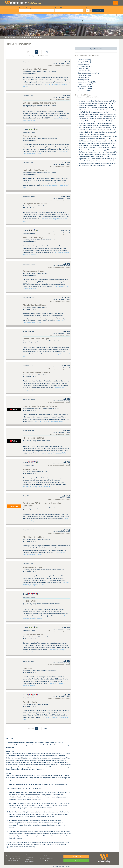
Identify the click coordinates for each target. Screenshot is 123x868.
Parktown (85, 89)
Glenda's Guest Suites (33, 635)
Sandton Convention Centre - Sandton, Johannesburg (99, 130)
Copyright (30, 857)
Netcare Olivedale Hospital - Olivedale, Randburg (97, 110)
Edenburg (84, 75)
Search (98, 11)
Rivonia (84, 78)
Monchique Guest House (34, 537)
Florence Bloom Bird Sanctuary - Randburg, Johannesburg (100, 114)
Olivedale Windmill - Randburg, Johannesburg (96, 105)
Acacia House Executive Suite (36, 373)
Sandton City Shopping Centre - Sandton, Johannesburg (100, 132)
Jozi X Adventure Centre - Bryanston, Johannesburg (99, 128)
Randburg (85, 60)
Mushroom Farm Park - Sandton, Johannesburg (97, 145)
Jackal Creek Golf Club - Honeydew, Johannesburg (98, 154)
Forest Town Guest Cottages (36, 339)
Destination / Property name (27, 8)
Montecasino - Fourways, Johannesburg (95, 150)
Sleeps (88, 8)
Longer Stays (14, 506)
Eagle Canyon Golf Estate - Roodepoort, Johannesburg (99, 159)
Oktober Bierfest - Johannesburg (92, 134)
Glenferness (86, 91)
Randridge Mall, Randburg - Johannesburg (95, 121)
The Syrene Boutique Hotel (35, 204)
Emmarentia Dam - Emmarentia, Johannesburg (97, 143)
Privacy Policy (30, 862)
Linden (84, 69)
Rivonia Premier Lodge (33, 238)
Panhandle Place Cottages (35, 170)
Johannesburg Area (88, 82)
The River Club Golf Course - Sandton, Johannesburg (99, 117)
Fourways (85, 71)
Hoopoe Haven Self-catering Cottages (40, 406)
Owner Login (76, 860)
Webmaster (30, 855)
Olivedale (84, 64)
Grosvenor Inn (29, 136)
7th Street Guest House (34, 271)
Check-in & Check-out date (62, 8)
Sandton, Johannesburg (89, 73)
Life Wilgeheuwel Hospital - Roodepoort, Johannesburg (99, 141)
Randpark (84, 62)
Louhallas (27, 668)
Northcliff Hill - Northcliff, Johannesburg (95, 139)
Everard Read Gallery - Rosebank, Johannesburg (97, 161)
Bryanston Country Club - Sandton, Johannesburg (98, 101)
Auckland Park (86, 86)
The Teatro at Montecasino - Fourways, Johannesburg (99, 152)
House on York (30, 601)
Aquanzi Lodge (30, 469)
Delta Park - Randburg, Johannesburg (94, 112)
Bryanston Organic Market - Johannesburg (95, 123)
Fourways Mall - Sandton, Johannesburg (95, 165)
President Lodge (30, 702)
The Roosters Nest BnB (33, 438)
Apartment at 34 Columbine (35, 69)
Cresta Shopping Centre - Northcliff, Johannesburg (98, 119)
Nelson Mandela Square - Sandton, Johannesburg (98, 137)
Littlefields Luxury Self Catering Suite (40, 103)
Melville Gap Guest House (35, 305)
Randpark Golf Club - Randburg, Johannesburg (97, 103)
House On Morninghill (33, 568)
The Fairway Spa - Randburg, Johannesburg (96, 108)
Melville (84, 80)
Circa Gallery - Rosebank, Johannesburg (95, 156)
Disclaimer (30, 859)
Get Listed (13, 860)
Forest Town (86, 84)
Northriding (85, 66)
